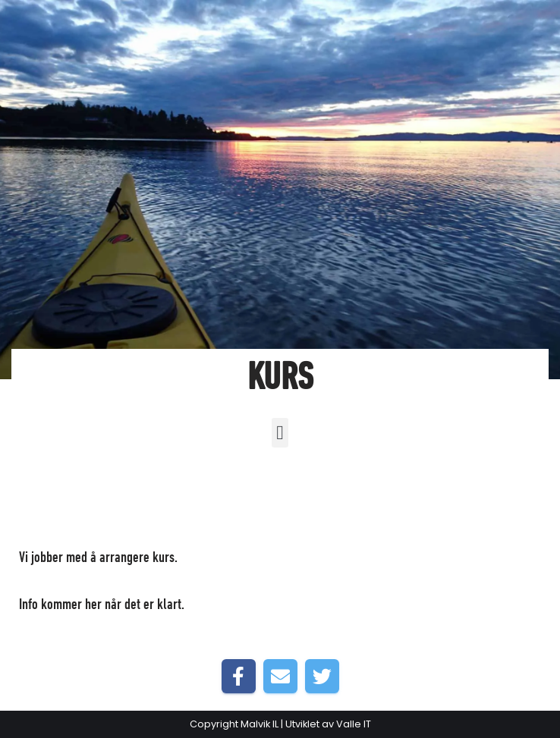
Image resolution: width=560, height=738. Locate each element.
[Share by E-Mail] (280, 676)
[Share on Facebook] (239, 676)
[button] (280, 433)
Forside (199, 558)
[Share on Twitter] (322, 676)
